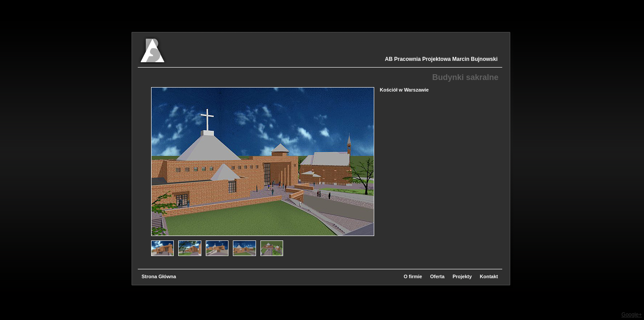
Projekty (462, 276)
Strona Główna (159, 276)
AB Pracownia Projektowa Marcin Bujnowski (441, 59)
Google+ (632, 315)
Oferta (437, 276)
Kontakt (489, 276)
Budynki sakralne (465, 77)
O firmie (413, 276)
